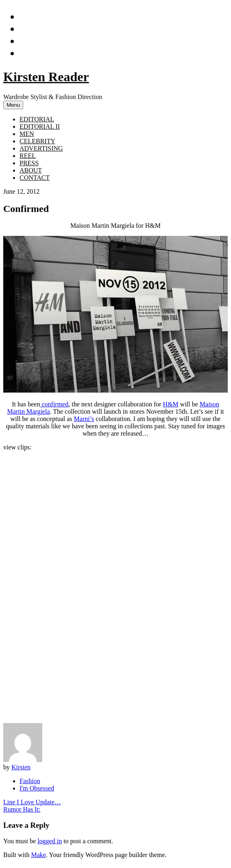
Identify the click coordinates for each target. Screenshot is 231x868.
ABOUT (31, 170)
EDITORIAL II (40, 126)
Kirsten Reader (46, 77)
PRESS (29, 163)
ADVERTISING (41, 148)
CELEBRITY (37, 141)
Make (38, 855)
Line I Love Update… (32, 802)
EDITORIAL (37, 119)
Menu (13, 105)
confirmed (54, 404)
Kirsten (21, 767)
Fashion (30, 781)
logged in (50, 841)
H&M (171, 404)
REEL (28, 156)
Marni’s (84, 419)
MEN (27, 134)
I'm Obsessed (37, 788)
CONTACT (35, 178)
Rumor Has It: (22, 809)
